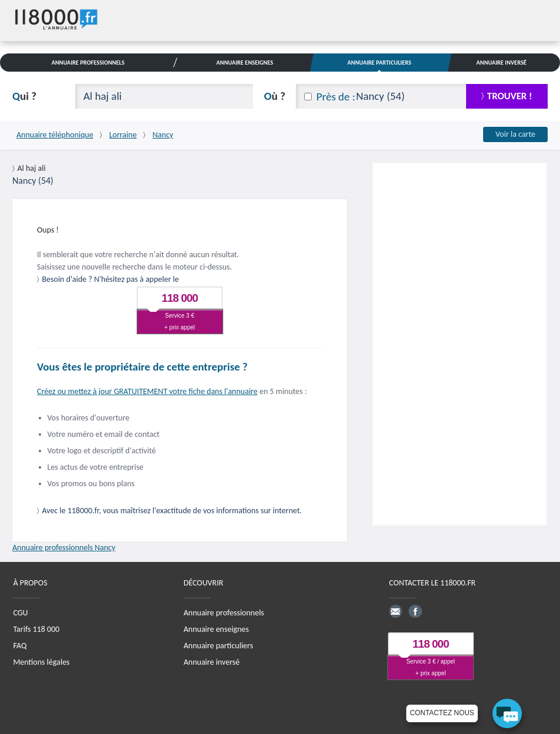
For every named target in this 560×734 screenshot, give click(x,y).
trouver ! (510, 96)
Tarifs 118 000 (36, 629)
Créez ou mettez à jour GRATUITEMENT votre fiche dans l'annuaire (147, 391)
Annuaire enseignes (216, 629)
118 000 (180, 298)
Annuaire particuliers (218, 646)
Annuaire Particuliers (379, 63)
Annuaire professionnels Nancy (64, 548)
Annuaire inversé (212, 662)
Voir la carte (515, 134)
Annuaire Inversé (502, 63)
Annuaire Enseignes (245, 63)
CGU (20, 613)
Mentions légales (41, 662)
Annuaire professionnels (224, 613)
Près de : (336, 97)
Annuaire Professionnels (88, 63)
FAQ (20, 646)
